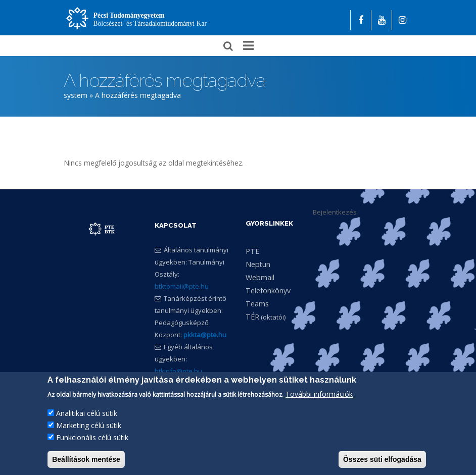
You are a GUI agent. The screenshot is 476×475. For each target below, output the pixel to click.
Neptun (258, 264)
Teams (257, 304)
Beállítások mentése (86, 462)
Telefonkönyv (268, 291)
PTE (252, 251)
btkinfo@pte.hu (178, 372)
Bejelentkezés (335, 212)
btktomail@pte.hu (182, 287)
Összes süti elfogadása (382, 462)
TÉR (252, 317)
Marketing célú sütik (89, 428)
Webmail (260, 277)
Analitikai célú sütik (87, 416)
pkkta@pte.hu (205, 335)
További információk (319, 397)
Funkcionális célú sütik (92, 440)
